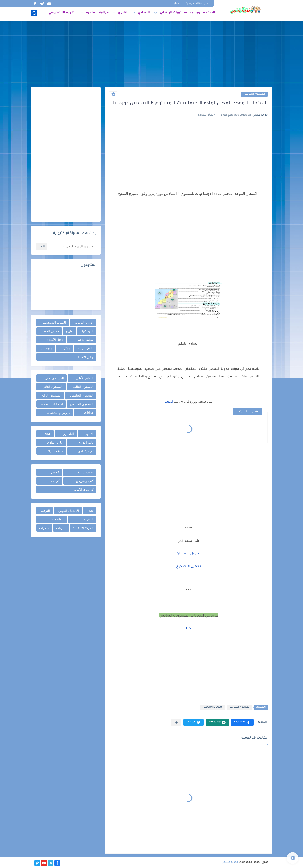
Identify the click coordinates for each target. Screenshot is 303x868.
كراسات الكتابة (84, 489)
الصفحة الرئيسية (203, 14)
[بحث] (34, 14)
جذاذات (89, 413)
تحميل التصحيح (188, 566)
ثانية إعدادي (86, 451)
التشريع (89, 519)
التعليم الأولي (85, 378)
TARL (47, 434)
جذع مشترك (55, 451)
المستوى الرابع (51, 395)
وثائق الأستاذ (85, 357)
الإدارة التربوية (84, 322)
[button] (242, 722)
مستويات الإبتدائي (173, 14)
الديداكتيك (87, 331)
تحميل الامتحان (188, 554)
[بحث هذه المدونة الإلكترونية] (72, 246)
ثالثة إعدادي (86, 442)
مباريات (61, 528)
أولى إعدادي (55, 442)
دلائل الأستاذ (55, 340)
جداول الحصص (49, 331)
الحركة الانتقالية (83, 528)
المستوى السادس (254, 94)
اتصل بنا (175, 4)
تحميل (168, 402)
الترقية (45, 511)
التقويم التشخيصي (63, 14)
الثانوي (123, 14)
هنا (188, 629)
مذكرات (65, 348)
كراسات (54, 481)
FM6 (90, 511)
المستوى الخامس (82, 395)
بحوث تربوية (86, 472)
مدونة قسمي (230, 862)
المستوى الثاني (53, 387)
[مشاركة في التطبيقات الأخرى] (176, 722)
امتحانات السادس (213, 707)
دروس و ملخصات (58, 413)
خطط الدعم (86, 340)
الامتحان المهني (68, 511)
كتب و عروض (85, 481)
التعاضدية (58, 519)
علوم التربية (86, 348)
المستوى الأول (54, 378)
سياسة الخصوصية (197, 4)
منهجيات (46, 348)
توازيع (70, 331)
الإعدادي (144, 14)
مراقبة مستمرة (97, 14)
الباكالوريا (68, 434)
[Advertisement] (151, 55)
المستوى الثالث (83, 387)
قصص (55, 472)
